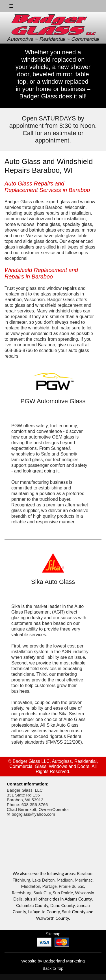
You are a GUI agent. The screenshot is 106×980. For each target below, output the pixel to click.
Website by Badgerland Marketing (53, 961)
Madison (65, 880)
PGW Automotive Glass (53, 401)
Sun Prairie (63, 893)
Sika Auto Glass (53, 582)
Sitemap (53, 934)
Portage (50, 886)
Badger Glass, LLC (25, 790)
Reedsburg (22, 893)
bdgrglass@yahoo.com (33, 814)
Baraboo (85, 873)
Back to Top (53, 968)
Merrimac (84, 880)
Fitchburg (21, 880)
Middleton (31, 886)
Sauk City (42, 893)
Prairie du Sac (71, 886)
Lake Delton (43, 880)
